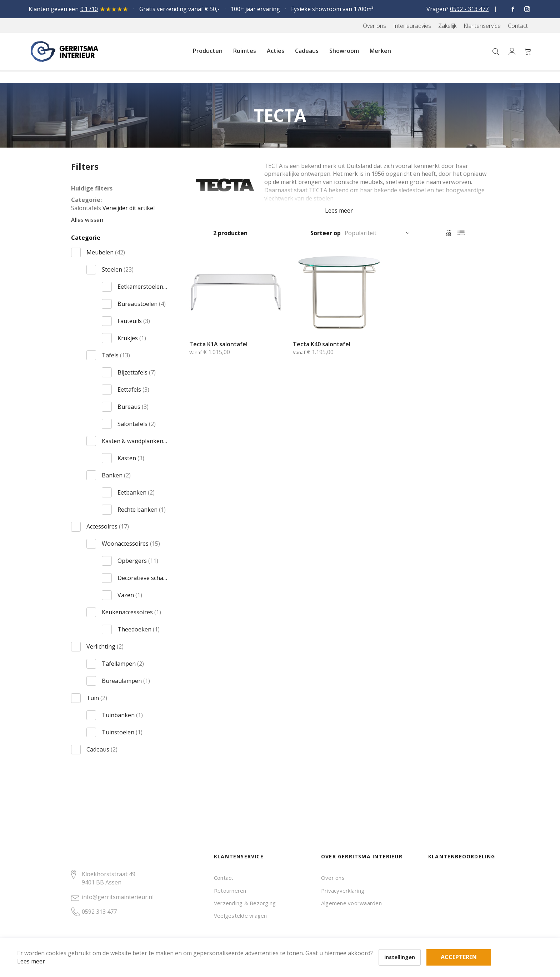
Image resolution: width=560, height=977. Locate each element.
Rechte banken (142, 510)
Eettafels (133, 390)
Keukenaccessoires (131, 612)
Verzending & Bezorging (245, 903)
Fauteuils (134, 321)
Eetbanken (136, 492)
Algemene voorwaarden (351, 903)
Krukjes (132, 338)
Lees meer (42, 950)
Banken (116, 475)
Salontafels (137, 424)
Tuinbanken (122, 715)
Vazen (130, 595)
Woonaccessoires (131, 544)
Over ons (333, 878)
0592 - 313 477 (469, 9)
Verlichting (105, 646)
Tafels (116, 355)
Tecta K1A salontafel (218, 344)
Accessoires (108, 526)
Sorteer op (326, 233)
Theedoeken (139, 629)
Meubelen (106, 252)
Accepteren (248, 938)
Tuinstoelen (122, 732)
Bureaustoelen (142, 304)
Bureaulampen (126, 681)
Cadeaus (102, 749)
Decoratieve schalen (142, 578)
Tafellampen (123, 664)
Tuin (97, 698)
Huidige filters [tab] (92, 188)
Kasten (131, 458)
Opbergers (138, 561)
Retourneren (230, 891)
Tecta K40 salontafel (322, 344)
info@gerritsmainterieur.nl (118, 897)
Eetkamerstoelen (142, 287)
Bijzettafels (137, 372)
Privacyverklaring (343, 891)
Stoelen (118, 269)
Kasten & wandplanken (134, 441)
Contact (224, 878)
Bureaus (133, 407)
